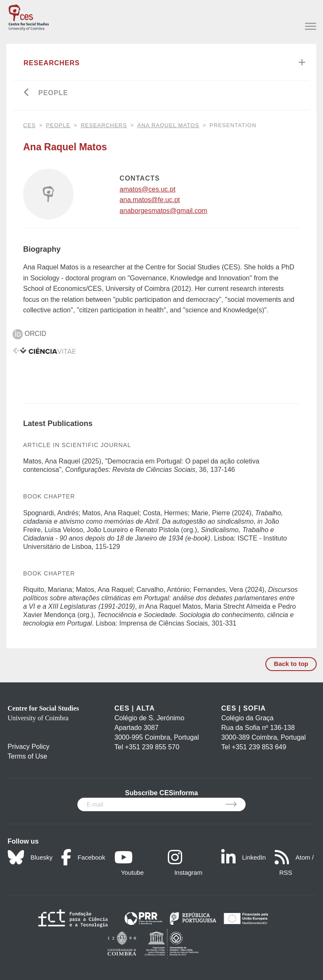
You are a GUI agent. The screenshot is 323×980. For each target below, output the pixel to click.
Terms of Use (27, 756)
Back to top (291, 664)
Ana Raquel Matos (168, 125)
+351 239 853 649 (259, 747)
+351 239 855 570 (152, 747)
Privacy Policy (29, 747)
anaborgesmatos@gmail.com (163, 211)
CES (29, 125)
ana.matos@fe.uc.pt (150, 200)
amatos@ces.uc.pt (147, 189)
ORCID (29, 334)
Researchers (52, 63)
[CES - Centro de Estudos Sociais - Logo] (29, 16)
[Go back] (27, 93)
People (53, 93)
